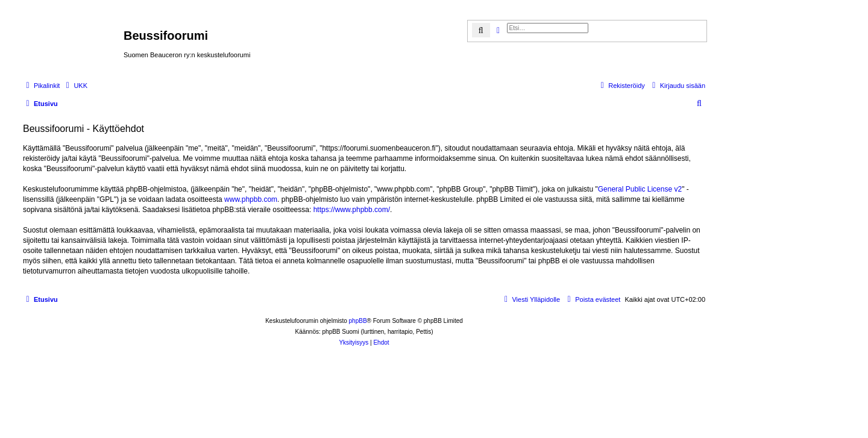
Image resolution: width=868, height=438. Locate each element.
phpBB (358, 321)
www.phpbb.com (251, 199)
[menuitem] (75, 86)
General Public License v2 (640, 189)
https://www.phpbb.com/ (352, 210)
